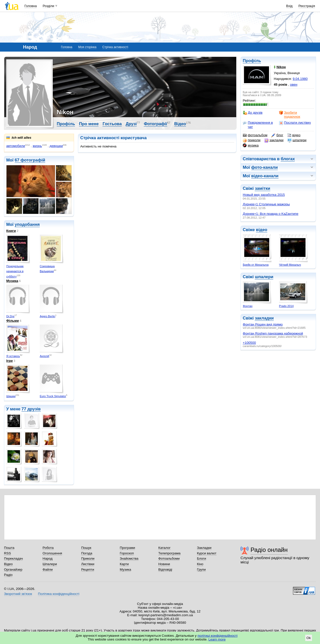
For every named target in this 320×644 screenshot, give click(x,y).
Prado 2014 (286, 306)
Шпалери (50, 564)
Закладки (204, 548)
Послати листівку (295, 123)
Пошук (86, 548)
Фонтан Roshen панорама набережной (273, 333)
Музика (12, 281)
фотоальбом (255, 135)
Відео (180, 124)
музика (251, 145)
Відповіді (165, 570)
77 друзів (31, 409)
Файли (48, 570)
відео (294, 135)
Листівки (88, 564)
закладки (274, 140)
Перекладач (13, 558)
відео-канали (265, 176)
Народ (47, 558)
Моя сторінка (87, 47)
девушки (56, 146)
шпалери (297, 140)
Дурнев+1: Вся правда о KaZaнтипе (270, 214)
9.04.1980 (300, 79)
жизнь (37, 146)
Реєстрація (307, 6)
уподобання (27, 224)
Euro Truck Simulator (53, 396)
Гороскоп (127, 553)
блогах (288, 159)
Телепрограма (169, 553)
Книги (11, 231)
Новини (164, 564)
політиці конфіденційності (217, 636)
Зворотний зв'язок (18, 594)
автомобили (16, 146)
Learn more (217, 639)
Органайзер (13, 570)
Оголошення (52, 553)
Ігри (9, 361)
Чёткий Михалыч (290, 265)
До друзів (253, 113)
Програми (127, 548)
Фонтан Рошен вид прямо (263, 324)
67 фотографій (30, 160)
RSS (7, 553)
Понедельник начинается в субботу (15, 271)
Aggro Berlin (47, 316)
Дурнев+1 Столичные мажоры (266, 204)
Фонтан (248, 306)
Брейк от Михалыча (256, 265)
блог (277, 135)
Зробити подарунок (290, 115)
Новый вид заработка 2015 (264, 195)
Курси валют (207, 553)
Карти (124, 564)
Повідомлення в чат (258, 125)
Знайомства (129, 558)
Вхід (289, 6)
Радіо (8, 575)
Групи (201, 570)
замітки (262, 188)
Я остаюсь (13, 356)
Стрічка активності (115, 47)
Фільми (12, 321)
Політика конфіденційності (59, 594)
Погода (87, 553)
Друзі (131, 124)
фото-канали (264, 167)
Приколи (88, 558)
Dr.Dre (10, 316)
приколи (252, 140)
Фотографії (155, 124)
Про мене (89, 124)
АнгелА (44, 356)
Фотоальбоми (169, 558)
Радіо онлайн (269, 550)
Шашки (11, 396)
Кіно (200, 564)
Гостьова (112, 124)
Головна (31, 6)
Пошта (9, 548)
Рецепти (88, 570)
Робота (48, 548)
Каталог (164, 548)
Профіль (252, 61)
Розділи (48, 6)
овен (294, 85)
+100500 (249, 343)
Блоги (202, 558)
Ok (309, 638)
